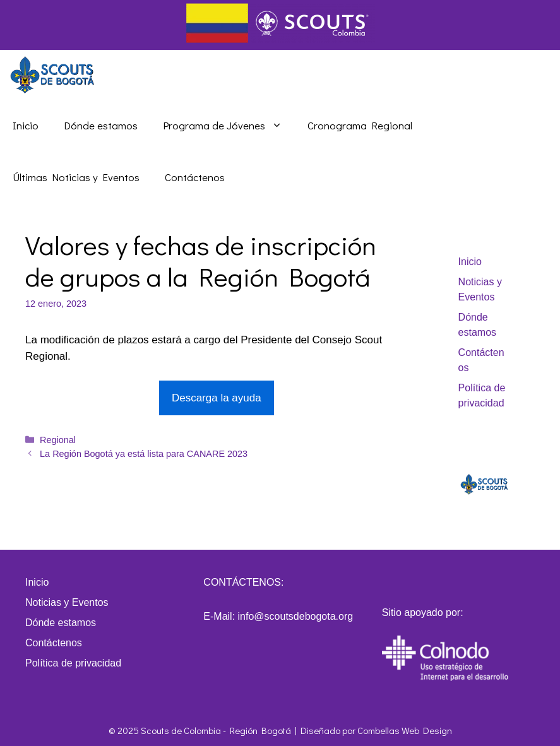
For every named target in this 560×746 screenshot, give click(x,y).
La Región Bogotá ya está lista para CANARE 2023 (144, 454)
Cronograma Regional (360, 125)
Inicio (26, 125)
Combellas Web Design (405, 730)
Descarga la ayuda (217, 398)
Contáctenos (195, 177)
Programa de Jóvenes (229, 126)
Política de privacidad (73, 663)
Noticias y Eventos (67, 602)
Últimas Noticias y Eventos (76, 177)
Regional (58, 440)
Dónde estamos (101, 125)
